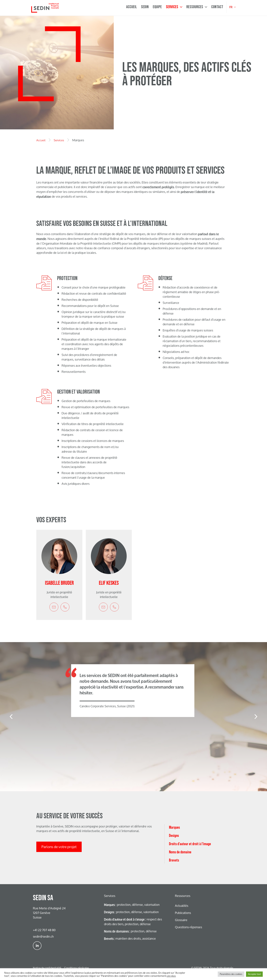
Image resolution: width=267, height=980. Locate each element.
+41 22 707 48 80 (44, 930)
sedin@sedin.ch (43, 936)
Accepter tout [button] (254, 974)
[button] (11, 717)
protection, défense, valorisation (132, 905)
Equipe (157, 7)
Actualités (182, 906)
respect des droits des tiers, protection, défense (132, 922)
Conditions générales (77, 968)
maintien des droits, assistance (131, 938)
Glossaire (181, 920)
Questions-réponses (188, 927)
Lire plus (171, 976)
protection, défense (131, 931)
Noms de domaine (180, 943)
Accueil (132, 7)
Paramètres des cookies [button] (231, 974)
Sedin (145, 7)
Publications (183, 913)
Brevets (174, 951)
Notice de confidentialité (47, 968)
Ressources (197, 7)
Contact (217, 7)
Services (174, 7)
